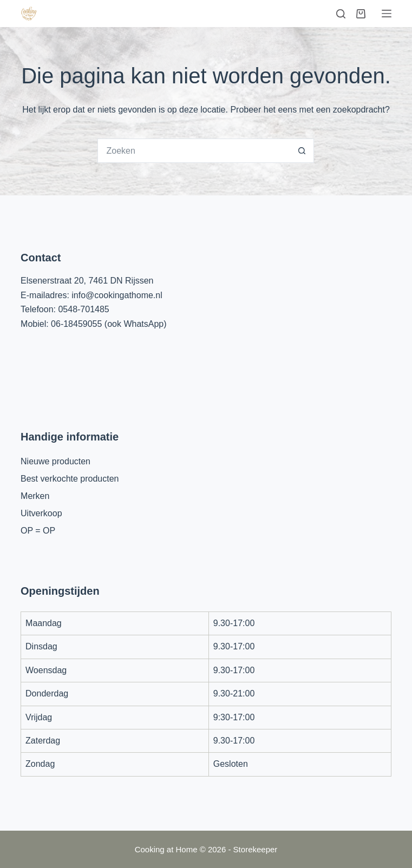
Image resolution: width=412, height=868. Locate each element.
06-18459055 (76, 324)
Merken (35, 496)
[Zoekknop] (302, 151)
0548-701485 (83, 309)
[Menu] (387, 14)
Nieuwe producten (55, 461)
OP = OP (38, 531)
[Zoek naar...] (194, 151)
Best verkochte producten (70, 479)
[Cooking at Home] (29, 14)
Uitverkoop (41, 513)
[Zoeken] (341, 14)
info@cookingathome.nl (117, 295)
